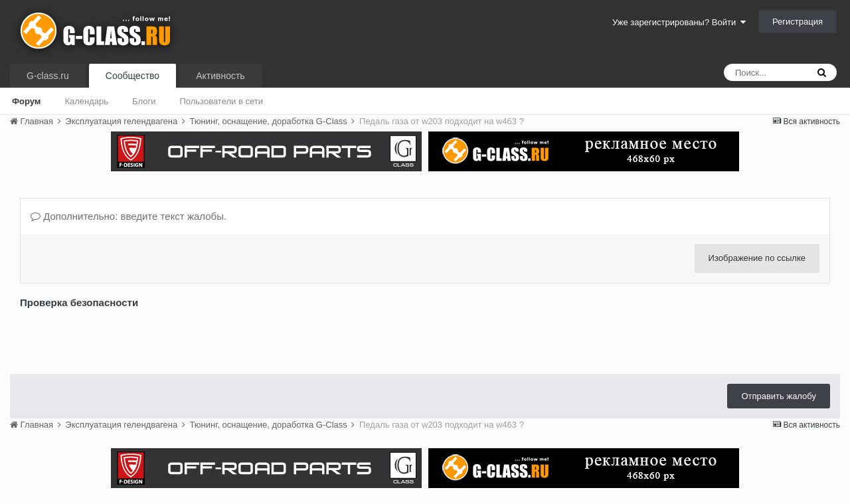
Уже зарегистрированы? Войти (679, 22)
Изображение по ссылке (757, 258)
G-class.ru (48, 76)
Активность (220, 76)
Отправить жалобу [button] (779, 396)
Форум (26, 101)
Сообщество (132, 76)
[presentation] (121, 338)
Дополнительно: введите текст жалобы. (128, 216)
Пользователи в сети (221, 101)
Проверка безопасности (79, 302)
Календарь (86, 101)
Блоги (144, 101)
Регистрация (798, 22)
